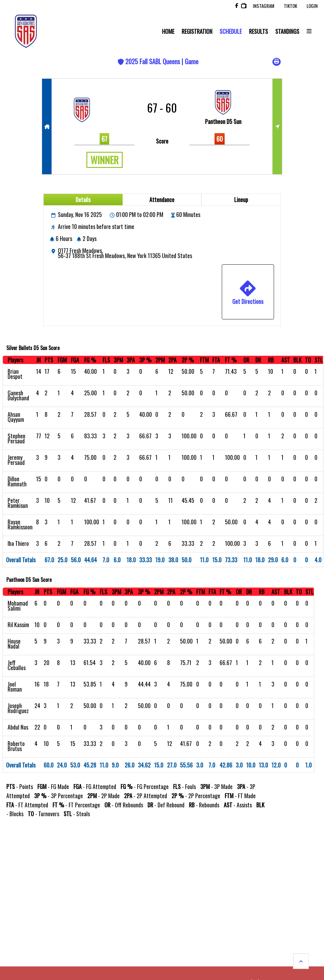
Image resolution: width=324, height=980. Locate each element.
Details (83, 200)
